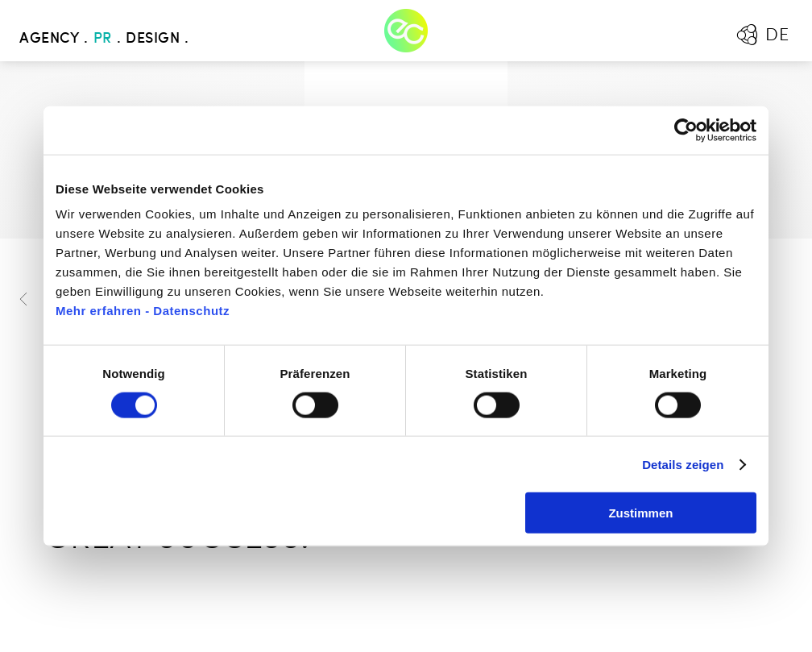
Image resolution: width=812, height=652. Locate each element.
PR (103, 39)
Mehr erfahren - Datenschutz (143, 311)
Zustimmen (640, 513)
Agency (49, 39)
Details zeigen (683, 464)
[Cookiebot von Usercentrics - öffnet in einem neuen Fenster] (686, 130)
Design (153, 39)
